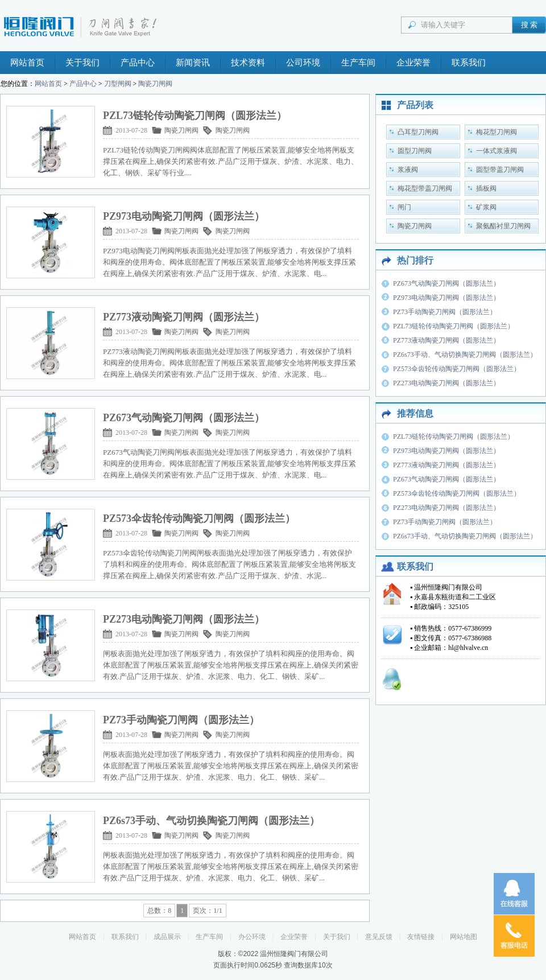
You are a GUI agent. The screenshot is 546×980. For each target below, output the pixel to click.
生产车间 (358, 63)
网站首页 (27, 63)
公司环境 (303, 63)
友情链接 (421, 937)
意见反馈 (379, 937)
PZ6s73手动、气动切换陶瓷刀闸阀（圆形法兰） (465, 355)
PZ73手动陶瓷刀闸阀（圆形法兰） (445, 312)
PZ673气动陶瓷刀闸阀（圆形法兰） (446, 283)
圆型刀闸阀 (415, 151)
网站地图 (464, 937)
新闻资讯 (193, 63)
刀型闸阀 (118, 84)
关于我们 (82, 63)
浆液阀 (408, 170)
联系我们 (469, 63)
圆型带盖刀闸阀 (500, 170)
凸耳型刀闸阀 (418, 132)
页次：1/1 (207, 911)
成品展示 (167, 937)
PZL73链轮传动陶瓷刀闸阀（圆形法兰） (454, 326)
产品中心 (138, 63)
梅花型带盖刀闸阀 (425, 188)
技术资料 (248, 63)
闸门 (404, 207)
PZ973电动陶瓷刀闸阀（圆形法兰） (446, 298)
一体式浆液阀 (497, 151)
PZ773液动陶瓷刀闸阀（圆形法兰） (446, 340)
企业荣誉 (413, 63)
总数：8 (159, 911)
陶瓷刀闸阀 (155, 84)
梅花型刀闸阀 (497, 132)
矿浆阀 (486, 207)
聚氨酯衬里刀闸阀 (503, 226)
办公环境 (252, 937)
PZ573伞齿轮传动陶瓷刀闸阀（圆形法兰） (457, 369)
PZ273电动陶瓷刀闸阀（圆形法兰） (446, 383)
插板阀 (486, 188)
